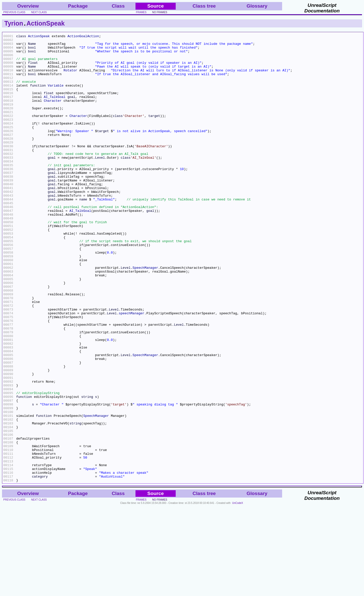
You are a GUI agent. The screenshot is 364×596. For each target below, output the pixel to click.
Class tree (204, 6)
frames (141, 12)
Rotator (70, 78)
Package (78, 6)
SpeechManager (145, 315)
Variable (56, 96)
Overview (28, 6)
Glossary (257, 6)
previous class (14, 12)
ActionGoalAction (83, 37)
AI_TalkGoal (55, 110)
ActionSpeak (46, 23)
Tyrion (14, 23)
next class (39, 12)
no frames (160, 12)
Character (53, 114)
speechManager (132, 369)
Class (118, 6)
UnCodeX (237, 593)
